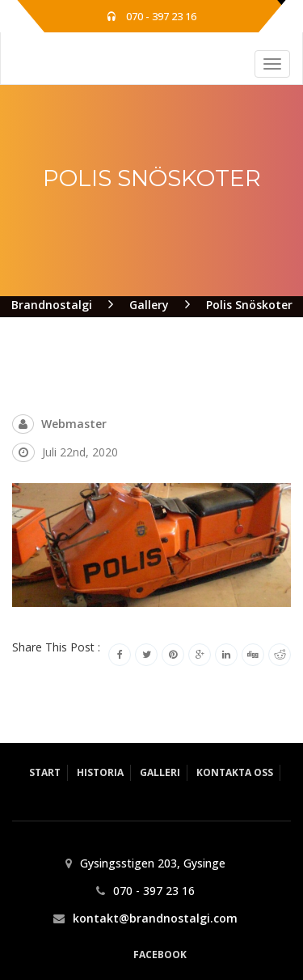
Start (45, 772)
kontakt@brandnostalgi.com (155, 918)
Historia (100, 772)
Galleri (160, 772)
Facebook (160, 955)
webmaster (74, 424)
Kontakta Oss (235, 772)
